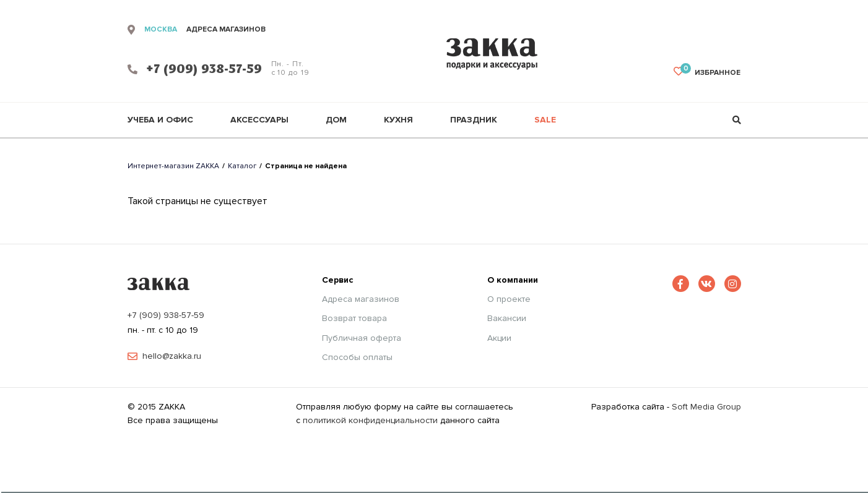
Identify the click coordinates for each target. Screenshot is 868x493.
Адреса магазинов (361, 299)
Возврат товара (354, 319)
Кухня (398, 120)
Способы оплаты (357, 358)
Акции (499, 338)
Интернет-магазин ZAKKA (173, 166)
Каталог (242, 166)
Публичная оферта (362, 338)
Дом (336, 120)
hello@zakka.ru (172, 356)
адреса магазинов (226, 30)
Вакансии (507, 319)
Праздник (474, 120)
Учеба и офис (160, 120)
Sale (545, 120)
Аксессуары (259, 120)
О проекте (509, 299)
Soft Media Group (706, 407)
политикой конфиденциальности (370, 420)
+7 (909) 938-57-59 (166, 315)
